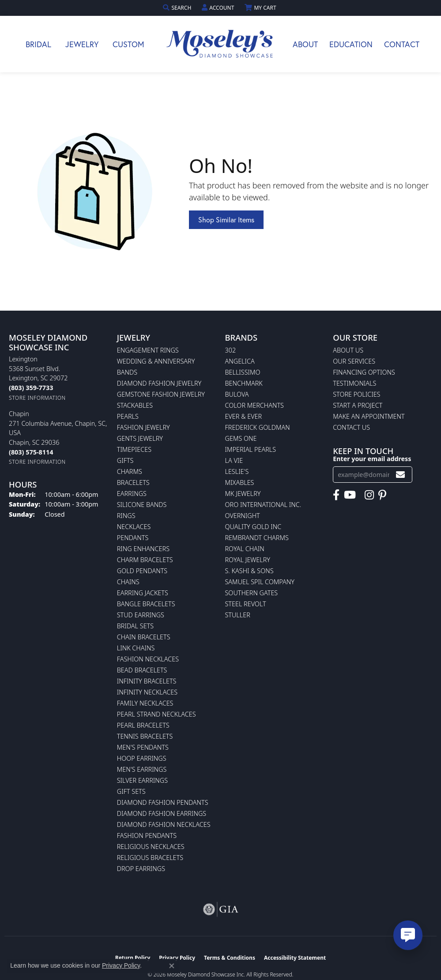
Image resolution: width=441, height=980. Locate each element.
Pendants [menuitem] (133, 538)
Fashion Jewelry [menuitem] (143, 427)
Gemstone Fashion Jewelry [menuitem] (161, 394)
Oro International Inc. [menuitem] (263, 505)
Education (351, 44)
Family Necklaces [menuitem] (145, 703)
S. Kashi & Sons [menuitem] (249, 571)
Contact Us (351, 427)
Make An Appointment (369, 416)
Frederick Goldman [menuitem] (258, 427)
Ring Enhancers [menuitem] (143, 549)
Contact (402, 44)
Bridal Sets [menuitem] (135, 626)
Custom (128, 44)
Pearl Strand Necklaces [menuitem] (156, 714)
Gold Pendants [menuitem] (142, 571)
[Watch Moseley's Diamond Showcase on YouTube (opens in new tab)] (350, 495)
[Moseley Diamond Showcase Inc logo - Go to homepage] (221, 44)
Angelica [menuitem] (240, 361)
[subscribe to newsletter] (400, 475)
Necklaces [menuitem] (134, 527)
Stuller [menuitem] (238, 615)
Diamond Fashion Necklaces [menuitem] (164, 824)
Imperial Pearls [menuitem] (251, 449)
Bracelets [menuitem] (133, 482)
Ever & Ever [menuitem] (244, 416)
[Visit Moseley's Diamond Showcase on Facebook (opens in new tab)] (336, 495)
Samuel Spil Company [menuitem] (260, 582)
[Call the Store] (31, 388)
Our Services (354, 361)
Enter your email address (372, 459)
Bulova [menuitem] (237, 394)
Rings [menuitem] (126, 516)
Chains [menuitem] (128, 582)
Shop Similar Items (226, 220)
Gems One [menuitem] (241, 438)
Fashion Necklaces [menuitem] (148, 659)
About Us (348, 350)
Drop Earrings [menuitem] (141, 869)
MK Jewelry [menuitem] (243, 494)
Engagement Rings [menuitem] (148, 350)
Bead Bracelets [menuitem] (142, 670)
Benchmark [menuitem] (244, 383)
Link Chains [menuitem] (136, 648)
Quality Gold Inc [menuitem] (253, 527)
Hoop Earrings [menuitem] (142, 758)
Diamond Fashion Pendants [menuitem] (163, 802)
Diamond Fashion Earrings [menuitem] (162, 813)
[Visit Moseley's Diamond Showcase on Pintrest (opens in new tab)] (382, 495)
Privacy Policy (121, 965)
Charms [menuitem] (130, 471)
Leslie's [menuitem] (237, 471)
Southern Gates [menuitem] (252, 593)
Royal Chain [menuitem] (245, 549)
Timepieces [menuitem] (134, 449)
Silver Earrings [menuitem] (142, 780)
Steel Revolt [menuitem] (246, 604)
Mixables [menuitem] (240, 482)
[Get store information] (37, 398)
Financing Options (364, 372)
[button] (178, 8)
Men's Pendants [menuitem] (143, 747)
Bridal (38, 44)
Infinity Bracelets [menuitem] (147, 681)
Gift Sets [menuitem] (131, 791)
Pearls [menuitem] (128, 416)
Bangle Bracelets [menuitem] (146, 604)
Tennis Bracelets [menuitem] (145, 736)
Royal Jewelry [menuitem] (248, 560)
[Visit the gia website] (221, 909)
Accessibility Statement (295, 958)
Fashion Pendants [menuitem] (147, 835)
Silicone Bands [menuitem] (142, 505)
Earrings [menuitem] (132, 494)
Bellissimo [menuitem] (243, 372)
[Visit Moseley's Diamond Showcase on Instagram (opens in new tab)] (369, 495)
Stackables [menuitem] (135, 405)
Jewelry (82, 44)
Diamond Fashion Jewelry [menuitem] (159, 383)
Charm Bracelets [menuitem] (145, 560)
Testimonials (354, 383)
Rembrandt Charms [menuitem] (257, 538)
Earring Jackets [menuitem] (143, 593)
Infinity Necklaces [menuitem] (147, 692)
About (305, 44)
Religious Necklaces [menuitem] (151, 847)
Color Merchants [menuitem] (254, 405)
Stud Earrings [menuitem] (141, 615)
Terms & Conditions (230, 958)
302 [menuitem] (231, 350)
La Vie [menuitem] (234, 460)
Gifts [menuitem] (125, 460)
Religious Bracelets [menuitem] (150, 858)
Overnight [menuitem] (243, 516)
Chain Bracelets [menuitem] (144, 637)
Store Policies (356, 394)
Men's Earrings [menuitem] (142, 769)
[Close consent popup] (172, 966)
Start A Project (358, 405)
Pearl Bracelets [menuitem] (143, 725)
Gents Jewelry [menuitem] (140, 438)
